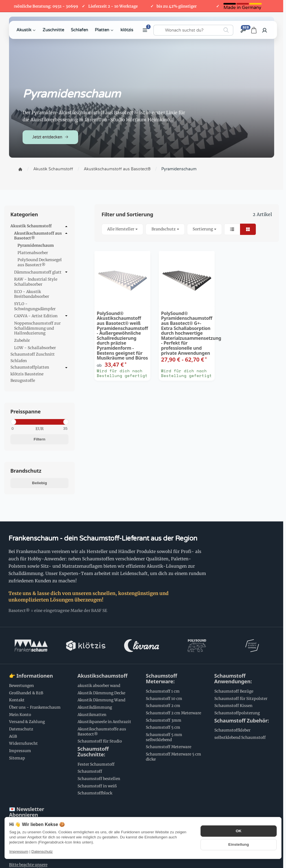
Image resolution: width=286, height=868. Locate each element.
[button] (187, 229)
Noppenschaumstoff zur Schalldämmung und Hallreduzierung (37, 328)
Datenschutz (42, 852)
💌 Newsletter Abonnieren (27, 812)
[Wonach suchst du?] (193, 30)
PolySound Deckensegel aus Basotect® (40, 262)
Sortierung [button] (204, 229)
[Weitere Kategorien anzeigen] (145, 30)
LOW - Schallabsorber (35, 348)
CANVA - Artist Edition (41, 316)
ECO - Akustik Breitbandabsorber (32, 294)
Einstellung (238, 844)
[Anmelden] (265, 30)
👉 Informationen (31, 676)
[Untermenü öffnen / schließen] (66, 226)
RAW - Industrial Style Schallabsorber (36, 282)
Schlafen (79, 30)
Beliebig (40, 483)
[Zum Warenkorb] (254, 30)
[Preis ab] (24, 429)
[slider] (13, 422)
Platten (104, 30)
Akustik (26, 30)
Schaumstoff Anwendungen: (233, 679)
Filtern (39, 439)
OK (239, 831)
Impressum (19, 852)
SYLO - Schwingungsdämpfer (35, 306)
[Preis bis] (56, 429)
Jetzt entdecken (50, 137)
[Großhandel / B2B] (243, 30)
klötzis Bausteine (27, 374)
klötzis (127, 30)
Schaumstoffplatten (39, 368)
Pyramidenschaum (36, 245)
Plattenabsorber (33, 253)
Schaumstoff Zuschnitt (33, 354)
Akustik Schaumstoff (39, 226)
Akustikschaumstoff (103, 676)
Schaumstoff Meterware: (161, 679)
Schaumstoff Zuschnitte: (93, 752)
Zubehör (22, 341)
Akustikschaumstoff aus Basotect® (41, 236)
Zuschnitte (53, 30)
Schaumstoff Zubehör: (242, 721)
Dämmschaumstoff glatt (41, 272)
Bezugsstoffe (23, 381)
